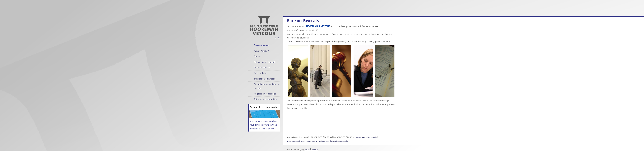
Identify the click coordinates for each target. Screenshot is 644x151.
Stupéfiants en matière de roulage (267, 86)
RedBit (307, 149)
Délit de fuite (260, 73)
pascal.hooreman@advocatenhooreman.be (302, 141)
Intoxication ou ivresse (265, 79)
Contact (257, 56)
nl (275, 37)
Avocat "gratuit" (261, 51)
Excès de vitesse (262, 67)
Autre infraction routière (265, 99)
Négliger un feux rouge (265, 94)
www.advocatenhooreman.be (366, 137)
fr (279, 37)
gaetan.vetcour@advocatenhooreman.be (333, 141)
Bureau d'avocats (262, 45)
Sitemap (314, 149)
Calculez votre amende (265, 62)
